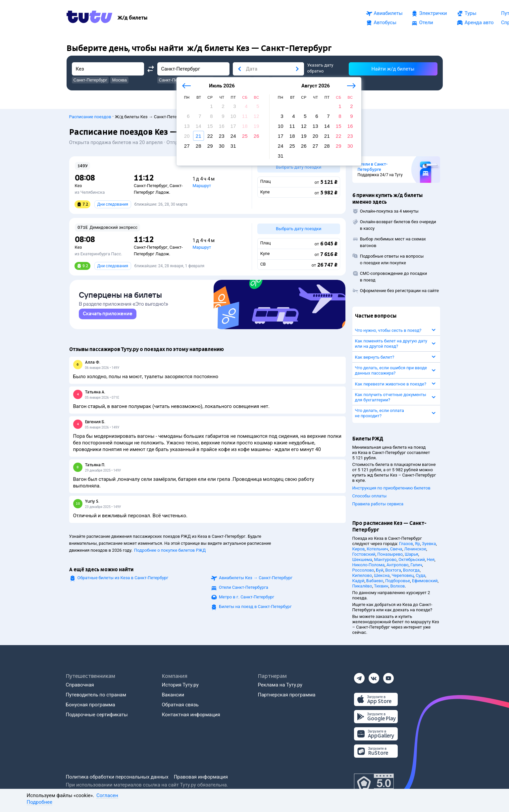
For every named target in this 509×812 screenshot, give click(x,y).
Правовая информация (201, 777)
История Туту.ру (180, 685)
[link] (108, 317)
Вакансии (173, 695)
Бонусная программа (91, 705)
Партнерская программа (287, 695)
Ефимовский (425, 581)
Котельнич (377, 549)
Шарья (411, 554)
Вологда (411, 570)
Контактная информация (191, 715)
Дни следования (113, 204)
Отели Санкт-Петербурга (244, 590)
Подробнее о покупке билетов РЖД (170, 553)
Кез (78, 186)
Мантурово (385, 559)
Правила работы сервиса (378, 504)
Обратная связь (180, 705)
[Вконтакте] (374, 676)
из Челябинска (90, 192)
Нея (431, 559)
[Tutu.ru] (89, 18)
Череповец (403, 575)
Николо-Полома (369, 565)
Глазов (406, 544)
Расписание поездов (90, 117)
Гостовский (364, 554)
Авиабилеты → (256, 581)
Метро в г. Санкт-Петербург (247, 600)
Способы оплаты (370, 496)
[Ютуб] (388, 676)
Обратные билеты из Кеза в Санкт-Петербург (123, 581)
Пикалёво (362, 586)
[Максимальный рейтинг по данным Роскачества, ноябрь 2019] (374, 784)
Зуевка (429, 544)
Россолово (363, 570)
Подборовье (398, 581)
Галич (416, 565)
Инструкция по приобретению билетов (391, 488)
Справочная (80, 685)
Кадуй (358, 581)
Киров (359, 549)
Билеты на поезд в (255, 609)
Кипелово (362, 575)
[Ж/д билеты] (132, 18)
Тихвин (381, 586)
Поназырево (390, 554)
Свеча (396, 549)
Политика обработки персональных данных (117, 777)
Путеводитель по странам (96, 695)
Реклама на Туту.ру (280, 685)
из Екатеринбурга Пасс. (99, 254)
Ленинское (415, 549)
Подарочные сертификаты (97, 715)
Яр (418, 544)
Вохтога (393, 570)
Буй (380, 570)
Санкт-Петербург (151, 186)
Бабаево (375, 581)
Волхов (397, 586)
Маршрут (202, 186)
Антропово (398, 565)
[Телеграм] (359, 676)
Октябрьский (412, 559)
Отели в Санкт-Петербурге (373, 167)
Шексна (382, 575)
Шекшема (362, 559)
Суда (420, 575)
